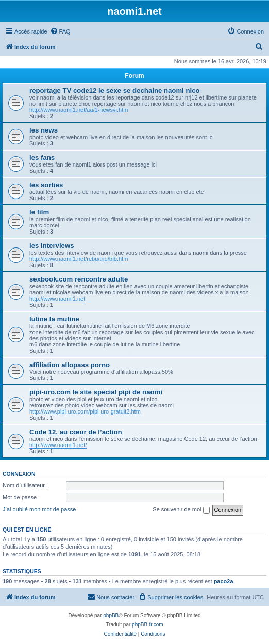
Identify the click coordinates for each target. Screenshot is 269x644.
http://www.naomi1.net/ (58, 445)
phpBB (111, 615)
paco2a (224, 581)
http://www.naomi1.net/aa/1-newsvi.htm (79, 110)
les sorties (46, 185)
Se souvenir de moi (181, 510)
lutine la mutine (54, 319)
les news (44, 130)
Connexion (19, 474)
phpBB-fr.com (148, 625)
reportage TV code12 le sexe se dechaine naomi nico (115, 90)
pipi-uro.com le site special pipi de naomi (96, 392)
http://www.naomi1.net (57, 299)
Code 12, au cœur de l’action (76, 432)
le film (39, 212)
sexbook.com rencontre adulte (79, 279)
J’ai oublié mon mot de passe (39, 509)
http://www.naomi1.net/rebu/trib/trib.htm (79, 259)
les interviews (52, 246)
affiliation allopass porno (70, 365)
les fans (42, 158)
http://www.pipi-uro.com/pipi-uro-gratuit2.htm (85, 411)
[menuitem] (60, 31)
